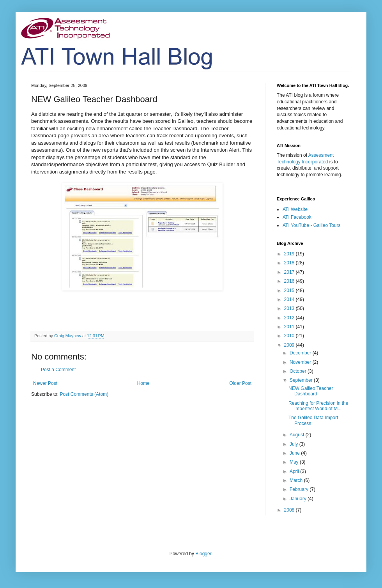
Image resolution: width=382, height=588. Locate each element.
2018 (290, 263)
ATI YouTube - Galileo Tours (312, 225)
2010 (290, 336)
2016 (290, 281)
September (302, 380)
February (300, 489)
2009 (290, 345)
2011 (290, 327)
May (295, 462)
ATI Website (295, 209)
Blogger (203, 554)
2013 (290, 308)
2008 (290, 510)
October (299, 371)
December (301, 353)
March (297, 480)
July (294, 444)
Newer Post (45, 383)
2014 (290, 299)
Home (143, 383)
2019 (290, 254)
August (298, 435)
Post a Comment (58, 370)
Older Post (240, 383)
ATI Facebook (297, 217)
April (295, 471)
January (299, 499)
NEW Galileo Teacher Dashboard (311, 391)
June (295, 453)
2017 (290, 272)
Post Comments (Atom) (84, 394)
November (301, 362)
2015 (290, 290)
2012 (290, 318)
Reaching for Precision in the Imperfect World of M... (318, 406)
